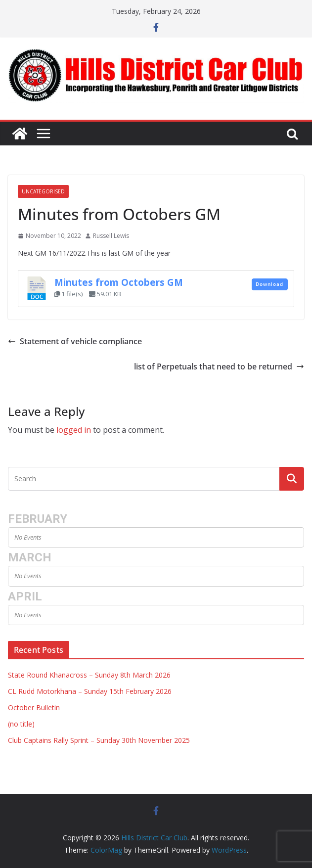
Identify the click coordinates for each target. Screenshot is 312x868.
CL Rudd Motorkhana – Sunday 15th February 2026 (90, 691)
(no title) (21, 724)
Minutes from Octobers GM (119, 282)
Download (269, 284)
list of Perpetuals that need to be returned (219, 366)
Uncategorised (43, 191)
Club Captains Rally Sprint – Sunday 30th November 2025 (99, 740)
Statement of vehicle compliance (75, 341)
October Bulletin (34, 708)
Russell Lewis (111, 236)
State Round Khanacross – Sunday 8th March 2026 (89, 675)
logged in (74, 430)
